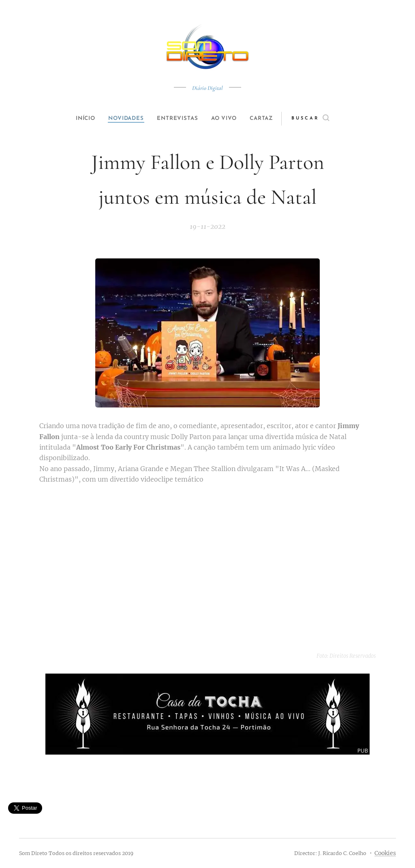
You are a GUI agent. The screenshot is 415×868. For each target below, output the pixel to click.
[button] (324, 119)
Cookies (385, 853)
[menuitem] (79, 119)
